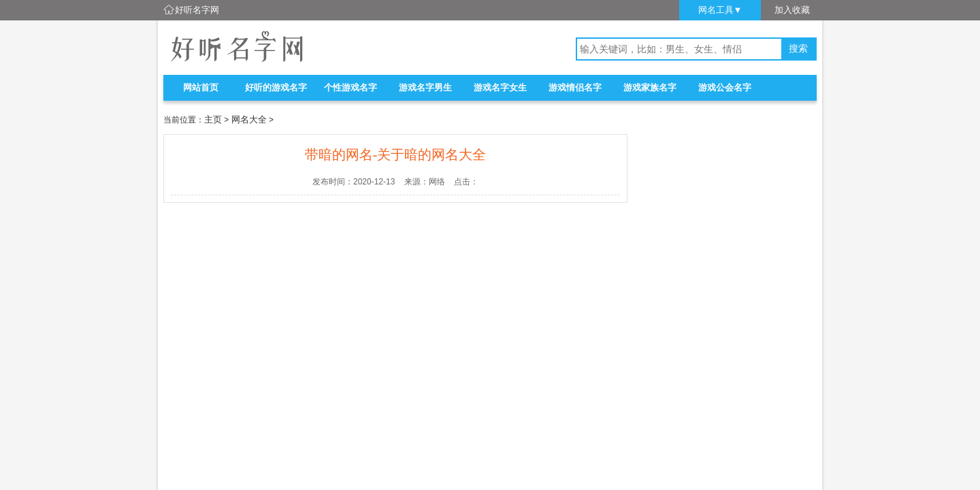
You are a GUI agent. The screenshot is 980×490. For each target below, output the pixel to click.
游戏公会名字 (725, 87)
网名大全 (249, 119)
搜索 (798, 49)
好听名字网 (197, 10)
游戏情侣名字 (575, 87)
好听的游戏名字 (276, 87)
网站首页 (201, 87)
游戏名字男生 (425, 87)
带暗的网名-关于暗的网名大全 (396, 154)
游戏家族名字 (650, 87)
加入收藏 (792, 10)
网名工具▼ (720, 10)
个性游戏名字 (350, 87)
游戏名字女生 (500, 87)
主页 (213, 119)
